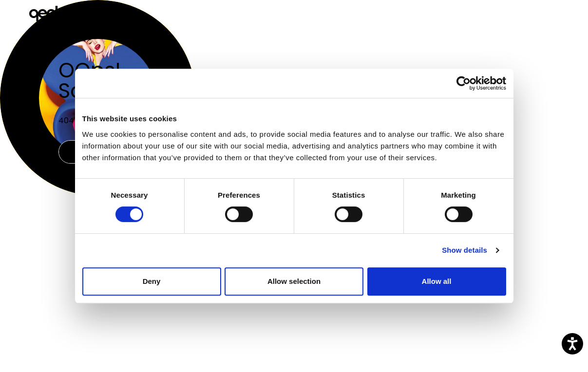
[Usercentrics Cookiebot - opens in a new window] (464, 83)
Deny (152, 281)
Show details (465, 250)
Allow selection (294, 281)
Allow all (437, 281)
